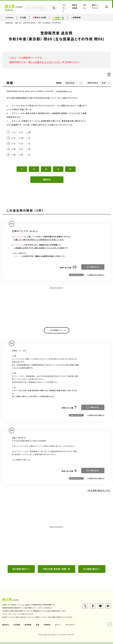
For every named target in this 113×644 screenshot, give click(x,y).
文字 (93, 83)
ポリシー (58, 625)
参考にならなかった (76, 275)
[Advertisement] (56, 306)
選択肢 (59, 83)
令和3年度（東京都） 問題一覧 (56, 570)
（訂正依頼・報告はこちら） (64, 91)
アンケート (68, 8)
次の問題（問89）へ (92, 570)
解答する (47, 180)
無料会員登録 (76, 8)
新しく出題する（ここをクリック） (45, 62)
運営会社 (6, 625)
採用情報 (28, 625)
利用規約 (47, 625)
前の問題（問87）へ (21, 570)
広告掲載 (17, 625)
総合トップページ (95, 8)
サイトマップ (70, 625)
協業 (38, 625)
